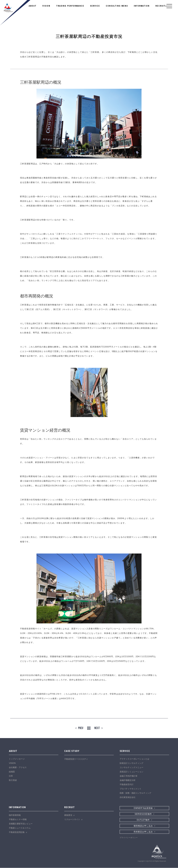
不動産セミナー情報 (18, 820)
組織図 (12, 772)
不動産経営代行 (127, 785)
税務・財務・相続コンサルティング (135, 793)
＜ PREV (79, 728)
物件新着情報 (15, 816)
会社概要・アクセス (18, 768)
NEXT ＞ (99, 728)
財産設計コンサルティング (131, 763)
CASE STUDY (72, 751)
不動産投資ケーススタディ (76, 759)
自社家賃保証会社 (128, 797)
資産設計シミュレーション (131, 772)
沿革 (11, 776)
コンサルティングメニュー (131, 768)
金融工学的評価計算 (129, 776)
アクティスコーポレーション (15, 13)
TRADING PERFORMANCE (70, 6)
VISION (46, 6)
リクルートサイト (72, 820)
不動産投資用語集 (17, 833)
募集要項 (68, 816)
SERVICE (95, 6)
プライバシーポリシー (129, 838)
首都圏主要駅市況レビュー (21, 824)
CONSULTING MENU (117, 6)
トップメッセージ (17, 759)
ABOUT (33, 6)
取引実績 (13, 780)
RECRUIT (160, 6)
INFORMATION (142, 6)
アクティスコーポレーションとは (134, 759)
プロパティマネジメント (131, 789)
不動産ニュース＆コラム (20, 828)
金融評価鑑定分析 (128, 780)
